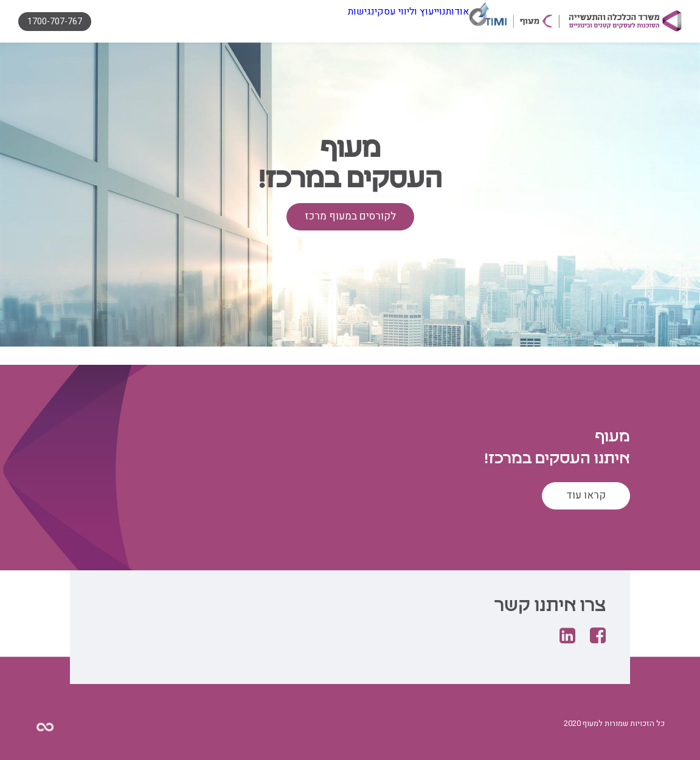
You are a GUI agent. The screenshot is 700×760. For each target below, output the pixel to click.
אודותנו (441, 21)
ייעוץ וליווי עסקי (383, 21)
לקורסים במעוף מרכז (350, 216)
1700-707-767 (55, 22)
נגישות (328, 21)
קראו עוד (586, 495)
